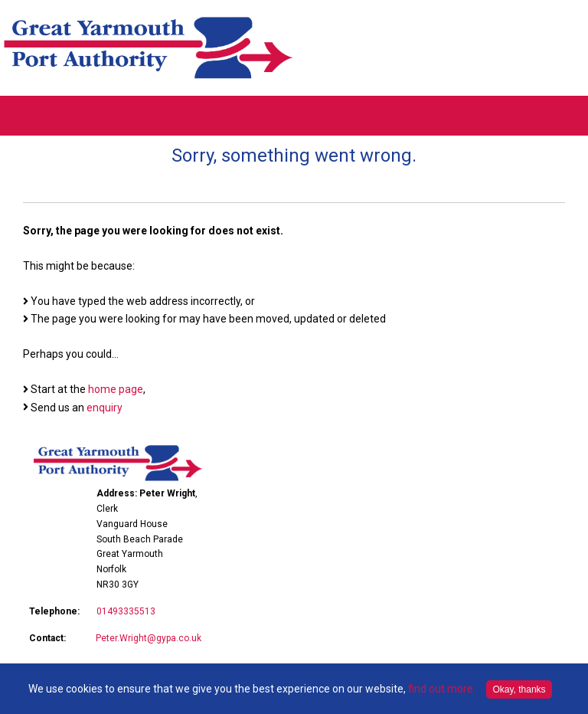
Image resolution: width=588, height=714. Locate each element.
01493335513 (126, 611)
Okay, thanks (519, 689)
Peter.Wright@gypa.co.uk (149, 638)
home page (116, 389)
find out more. (442, 689)
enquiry (105, 408)
